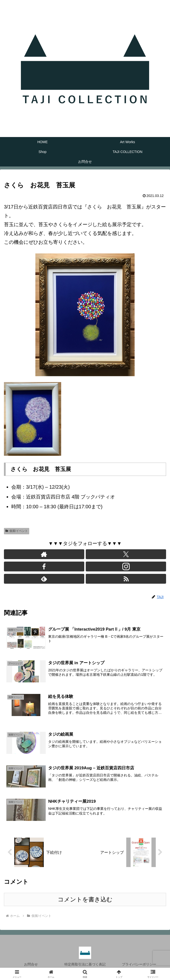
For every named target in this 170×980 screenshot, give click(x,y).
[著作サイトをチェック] (44, 554)
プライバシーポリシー (139, 964)
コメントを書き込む (85, 899)
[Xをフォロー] (126, 554)
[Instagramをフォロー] (126, 566)
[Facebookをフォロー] (44, 566)
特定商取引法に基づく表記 (85, 964)
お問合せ (31, 964)
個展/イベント (17, 531)
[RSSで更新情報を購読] (126, 579)
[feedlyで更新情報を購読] (44, 579)
